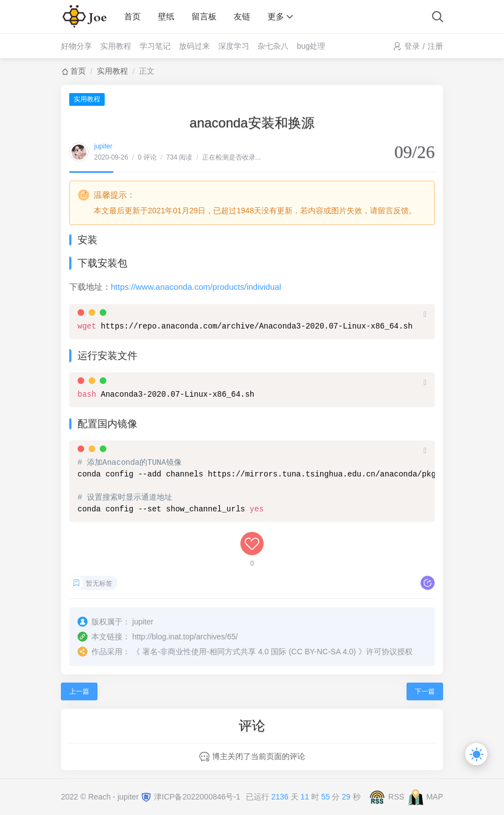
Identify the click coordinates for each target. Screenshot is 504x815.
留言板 (204, 16)
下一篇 (425, 691)
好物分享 (76, 46)
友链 (242, 16)
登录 (412, 46)
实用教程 (116, 46)
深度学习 (234, 46)
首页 (132, 16)
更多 (276, 16)
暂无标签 (99, 583)
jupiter (103, 146)
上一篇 (79, 691)
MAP (435, 796)
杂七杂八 (273, 46)
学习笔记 (155, 46)
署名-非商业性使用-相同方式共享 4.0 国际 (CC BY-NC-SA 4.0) (249, 652)
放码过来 (194, 46)
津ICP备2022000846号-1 (197, 796)
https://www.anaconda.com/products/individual (196, 287)
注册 (435, 46)
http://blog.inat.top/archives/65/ (185, 637)
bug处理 (311, 46)
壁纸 (166, 16)
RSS (396, 796)
